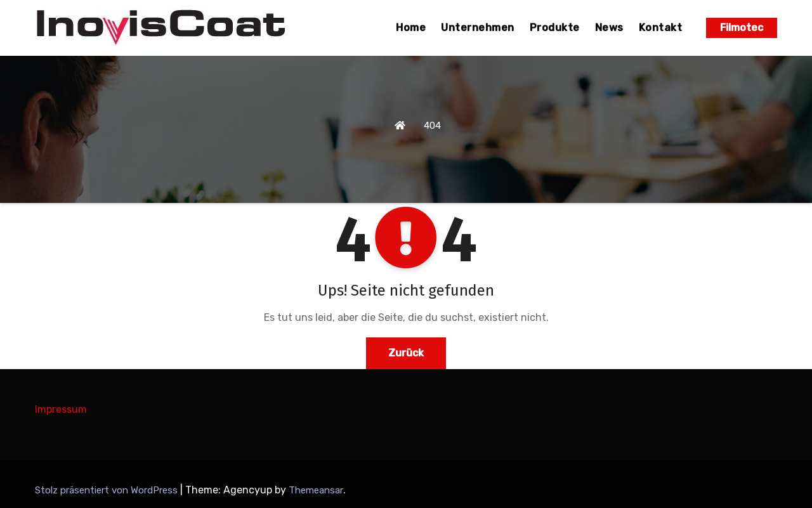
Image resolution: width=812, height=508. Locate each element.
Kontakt (661, 28)
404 (432, 126)
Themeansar (316, 490)
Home (411, 28)
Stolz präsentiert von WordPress (108, 490)
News (609, 28)
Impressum (61, 409)
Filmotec (742, 28)
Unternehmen (478, 28)
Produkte (555, 28)
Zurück (406, 353)
